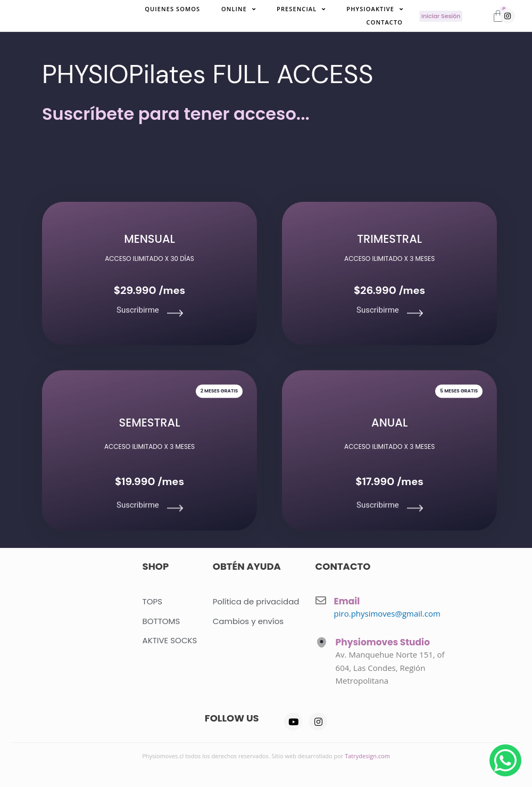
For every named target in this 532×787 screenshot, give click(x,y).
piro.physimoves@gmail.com (387, 613)
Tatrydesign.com (367, 756)
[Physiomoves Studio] (322, 642)
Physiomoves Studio (383, 642)
